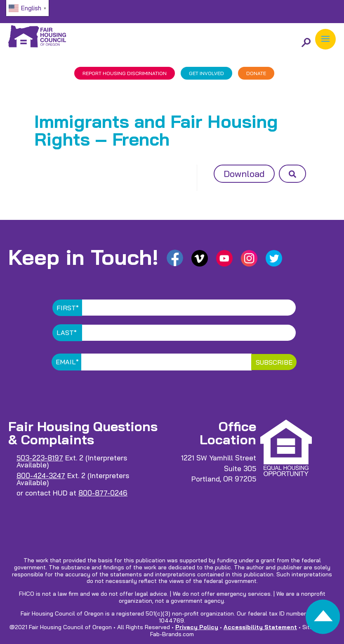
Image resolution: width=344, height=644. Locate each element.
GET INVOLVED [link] (206, 73)
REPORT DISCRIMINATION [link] (125, 73)
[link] (323, 619)
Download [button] (244, 174)
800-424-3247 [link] (41, 475)
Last (67, 333)
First (68, 308)
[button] (325, 39)
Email (67, 362)
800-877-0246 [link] (103, 493)
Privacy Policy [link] (197, 627)
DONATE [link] (256, 73)
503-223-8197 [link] (40, 458)
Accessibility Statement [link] (260, 627)
